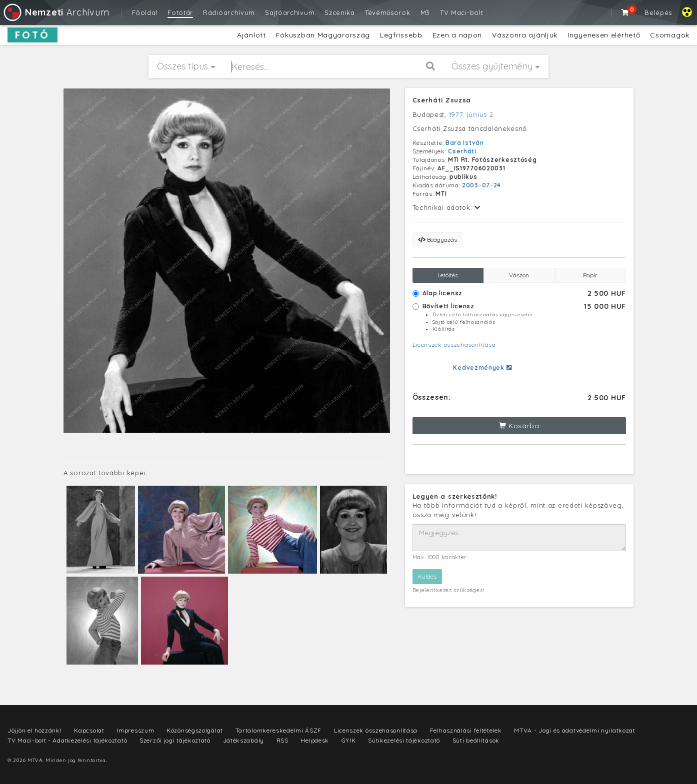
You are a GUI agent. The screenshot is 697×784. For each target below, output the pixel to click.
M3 (425, 12)
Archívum (56, 12)
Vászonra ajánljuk (525, 35)
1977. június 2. (472, 114)
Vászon (519, 275)
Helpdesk (315, 740)
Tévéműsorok (388, 12)
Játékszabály (243, 740)
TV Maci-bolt (461, 12)
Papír (590, 275)
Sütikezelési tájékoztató (404, 740)
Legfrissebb (401, 35)
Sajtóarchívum (290, 12)
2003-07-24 (481, 185)
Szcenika (340, 12)
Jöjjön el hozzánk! (35, 730)
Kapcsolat (89, 730)
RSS (282, 740)
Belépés (658, 12)
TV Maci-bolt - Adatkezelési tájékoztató (67, 740)
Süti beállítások (476, 740)
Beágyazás (437, 240)
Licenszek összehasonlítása (454, 345)
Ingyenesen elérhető (604, 35)
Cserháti (462, 151)
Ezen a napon (457, 35)
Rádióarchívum (229, 12)
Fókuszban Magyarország (323, 35)
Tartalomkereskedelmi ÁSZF (279, 730)
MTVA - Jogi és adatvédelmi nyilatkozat (575, 730)
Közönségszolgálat (195, 730)
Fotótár (180, 12)
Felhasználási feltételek (466, 730)
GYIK (349, 740)
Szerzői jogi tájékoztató (175, 740)
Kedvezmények (482, 368)
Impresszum (135, 730)
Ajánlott (251, 35)
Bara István (465, 143)
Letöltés (448, 275)
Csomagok (670, 35)
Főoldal (145, 12)
